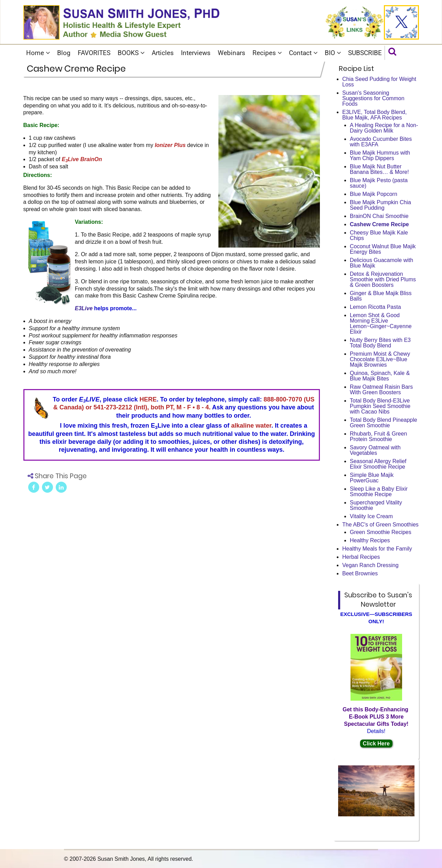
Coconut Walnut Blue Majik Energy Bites (383, 249)
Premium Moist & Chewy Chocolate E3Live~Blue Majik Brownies (380, 359)
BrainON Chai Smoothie (379, 216)
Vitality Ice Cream (371, 516)
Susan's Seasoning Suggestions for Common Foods (373, 98)
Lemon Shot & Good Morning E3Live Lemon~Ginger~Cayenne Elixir (381, 323)
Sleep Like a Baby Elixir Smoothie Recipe (379, 491)
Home (38, 53)
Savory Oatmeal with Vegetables (375, 450)
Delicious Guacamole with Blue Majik (381, 263)
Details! (376, 731)
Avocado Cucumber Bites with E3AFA (381, 142)
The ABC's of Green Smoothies (380, 525)
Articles (163, 53)
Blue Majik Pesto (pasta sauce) (379, 183)
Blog (64, 53)
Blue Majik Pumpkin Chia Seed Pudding (380, 205)
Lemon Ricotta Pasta (375, 307)
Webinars (231, 53)
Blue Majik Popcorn (374, 194)
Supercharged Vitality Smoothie (376, 505)
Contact (303, 53)
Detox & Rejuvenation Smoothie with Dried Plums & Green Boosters (383, 279)
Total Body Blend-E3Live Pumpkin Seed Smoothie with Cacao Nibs (380, 406)
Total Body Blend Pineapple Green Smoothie (384, 423)
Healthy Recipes (370, 540)
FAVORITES (94, 53)
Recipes (267, 53)
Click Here (376, 744)
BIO (333, 53)
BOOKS (131, 53)
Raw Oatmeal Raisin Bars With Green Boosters (381, 390)
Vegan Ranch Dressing (370, 565)
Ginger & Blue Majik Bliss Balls (381, 296)
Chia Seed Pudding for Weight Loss (379, 82)
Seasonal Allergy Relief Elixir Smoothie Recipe (378, 464)
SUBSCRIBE (365, 53)
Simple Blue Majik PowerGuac (372, 478)
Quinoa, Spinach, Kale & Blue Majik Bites (380, 376)
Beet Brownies (360, 573)
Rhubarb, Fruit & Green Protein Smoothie (378, 436)
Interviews (196, 53)
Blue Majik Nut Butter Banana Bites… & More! (379, 169)
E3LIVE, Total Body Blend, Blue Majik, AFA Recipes (374, 115)
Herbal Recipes (361, 557)
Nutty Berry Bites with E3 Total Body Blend (380, 343)
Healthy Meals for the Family (377, 549)
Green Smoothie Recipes (381, 532)
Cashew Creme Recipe (379, 224)
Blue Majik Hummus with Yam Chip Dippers (380, 155)
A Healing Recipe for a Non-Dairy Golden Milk (384, 128)
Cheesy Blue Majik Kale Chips (379, 235)
